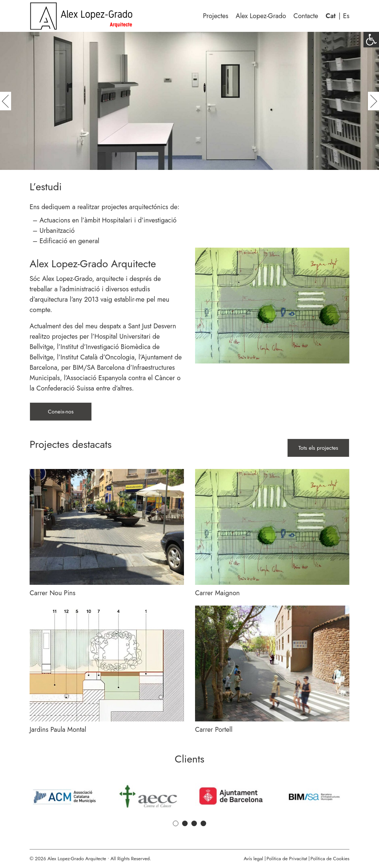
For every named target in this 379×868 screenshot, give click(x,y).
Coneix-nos (61, 412)
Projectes (215, 16)
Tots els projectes (318, 448)
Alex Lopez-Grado (261, 16)
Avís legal (253, 859)
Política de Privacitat (287, 859)
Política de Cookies (330, 859)
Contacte (306, 16)
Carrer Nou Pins (53, 593)
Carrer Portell (214, 730)
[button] (371, 40)
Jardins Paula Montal (58, 730)
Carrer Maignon (217, 593)
